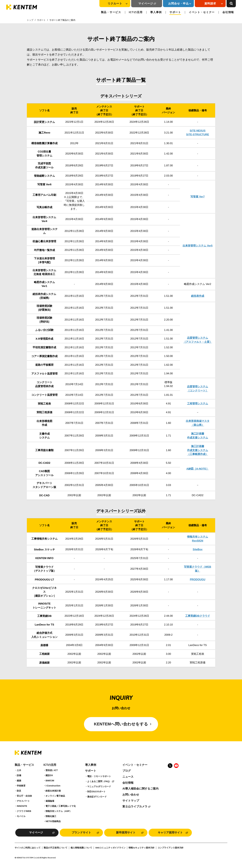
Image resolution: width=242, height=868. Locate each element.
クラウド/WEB (24, 811)
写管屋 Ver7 (198, 197)
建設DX (49, 775)
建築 (19, 781)
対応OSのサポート (96, 792)
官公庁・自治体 (24, 796)
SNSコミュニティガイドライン (110, 848)
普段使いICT (52, 770)
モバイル (21, 816)
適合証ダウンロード (97, 797)
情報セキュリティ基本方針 (142, 848)
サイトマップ (131, 801)
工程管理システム (198, 404)
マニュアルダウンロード (99, 786)
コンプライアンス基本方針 (171, 848)
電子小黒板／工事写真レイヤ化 (61, 806)
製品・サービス (111, 12)
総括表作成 (198, 296)
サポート (175, 12)
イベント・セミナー (202, 12)
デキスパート (23, 801)
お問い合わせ (131, 795)
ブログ (127, 771)
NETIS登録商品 (53, 821)
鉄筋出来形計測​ (53, 791)
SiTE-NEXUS (198, 131)
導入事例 (156, 12)
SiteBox (198, 549)
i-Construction (53, 786)
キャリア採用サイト (170, 833)
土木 (19, 770)
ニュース (128, 777)
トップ (30, 20)
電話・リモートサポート (99, 776)
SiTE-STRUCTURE (198, 135)
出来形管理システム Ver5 (198, 246)
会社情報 (228, 12)
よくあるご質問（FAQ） (99, 781)
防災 (19, 791)
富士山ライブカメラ (135, 806)
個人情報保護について (81, 848)
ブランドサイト (81, 833)
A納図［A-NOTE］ (198, 469)
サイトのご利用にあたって (28, 848)
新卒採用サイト (126, 833)
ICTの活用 (136, 12)
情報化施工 (51, 816)
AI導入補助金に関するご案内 (140, 789)
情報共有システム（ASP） (59, 811)
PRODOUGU (198, 579)
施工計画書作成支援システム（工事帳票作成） (198, 450)
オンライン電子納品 (55, 796)
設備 (19, 775)
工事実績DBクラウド (198, 616)
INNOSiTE (22, 806)
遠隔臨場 (50, 801)
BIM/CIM (50, 781)
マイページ (146, 4)
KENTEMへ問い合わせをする (121, 724)
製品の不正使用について (56, 848)
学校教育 (21, 786)
